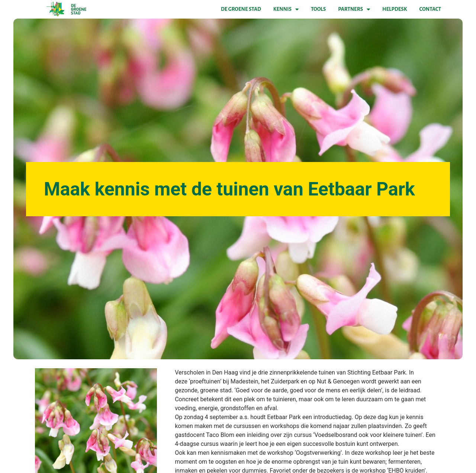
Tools (318, 9)
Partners (354, 9)
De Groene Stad (241, 9)
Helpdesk (395, 9)
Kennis (286, 9)
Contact (430, 9)
